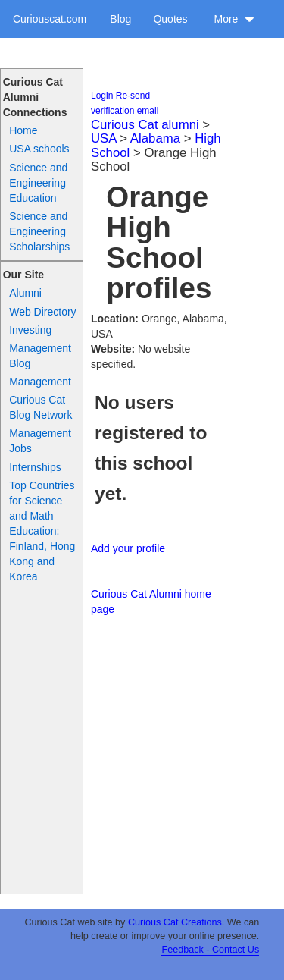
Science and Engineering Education (38, 183)
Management (40, 382)
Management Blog (40, 356)
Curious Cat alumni (145, 125)
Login (102, 96)
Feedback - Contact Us (210, 950)
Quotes (170, 19)
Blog (120, 19)
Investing (30, 330)
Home (23, 130)
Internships (35, 467)
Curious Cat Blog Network (41, 407)
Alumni (25, 293)
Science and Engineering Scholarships (39, 231)
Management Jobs (40, 441)
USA (104, 138)
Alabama (155, 138)
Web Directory (42, 312)
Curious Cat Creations (175, 922)
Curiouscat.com (50, 19)
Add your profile (128, 548)
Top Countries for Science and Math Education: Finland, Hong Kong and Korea (42, 531)
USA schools (39, 149)
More (234, 19)
